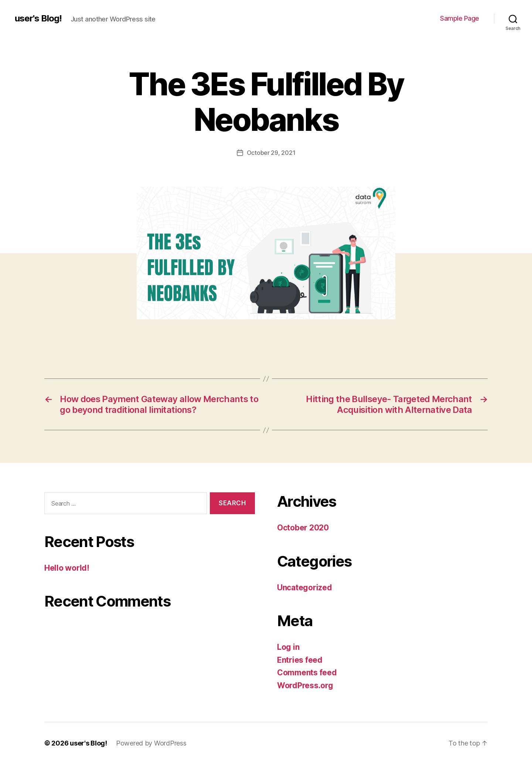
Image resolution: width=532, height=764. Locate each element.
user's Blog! (38, 18)
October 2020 (303, 528)
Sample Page (460, 18)
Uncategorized (305, 588)
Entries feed (300, 660)
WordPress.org (305, 685)
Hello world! (67, 568)
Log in (288, 647)
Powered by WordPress (151, 743)
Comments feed (307, 673)
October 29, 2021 (271, 153)
